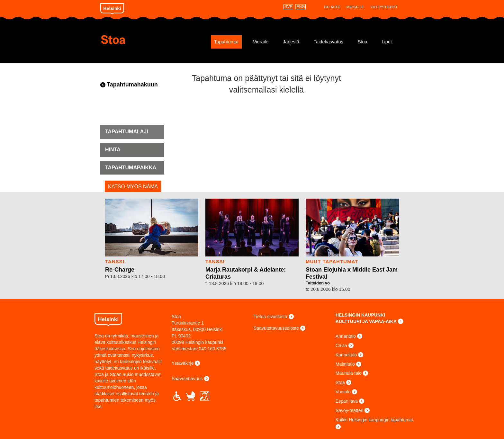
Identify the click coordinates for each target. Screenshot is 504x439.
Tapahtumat (226, 42)
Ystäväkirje (183, 363)
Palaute (332, 7)
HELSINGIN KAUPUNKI (360, 315)
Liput (387, 42)
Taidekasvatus (328, 42)
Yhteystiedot (384, 7)
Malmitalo (345, 364)
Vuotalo (343, 392)
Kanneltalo (346, 355)
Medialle (355, 7)
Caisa (341, 345)
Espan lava (347, 401)
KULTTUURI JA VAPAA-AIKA (366, 321)
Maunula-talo (349, 373)
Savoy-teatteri (349, 410)
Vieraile (261, 42)
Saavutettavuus (187, 379)
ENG (301, 7)
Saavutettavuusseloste (276, 328)
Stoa (139, 40)
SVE (288, 7)
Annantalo (346, 336)
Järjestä (291, 42)
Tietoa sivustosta (270, 317)
